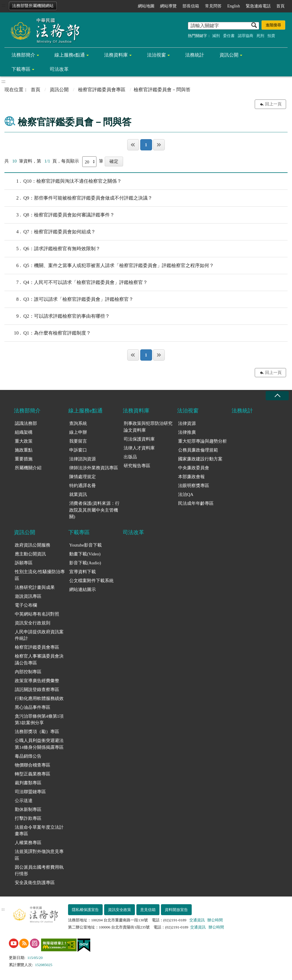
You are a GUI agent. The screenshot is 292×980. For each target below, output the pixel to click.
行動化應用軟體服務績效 (39, 698)
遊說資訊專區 (28, 596)
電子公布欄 (26, 605)
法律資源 (187, 423)
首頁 (280, 6)
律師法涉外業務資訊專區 (94, 468)
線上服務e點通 (70, 55)
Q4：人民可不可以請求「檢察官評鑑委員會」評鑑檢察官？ (76, 282)
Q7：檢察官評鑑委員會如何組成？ (50, 232)
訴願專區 (24, 563)
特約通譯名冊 (83, 486)
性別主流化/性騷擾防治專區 (40, 575)
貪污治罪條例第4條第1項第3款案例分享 (39, 720)
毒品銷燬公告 (28, 756)
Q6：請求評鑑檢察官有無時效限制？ (52, 249)
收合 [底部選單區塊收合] (277, 396)
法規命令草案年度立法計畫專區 (39, 831)
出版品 (130, 457)
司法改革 (59, 69)
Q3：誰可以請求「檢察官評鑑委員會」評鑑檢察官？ (69, 299)
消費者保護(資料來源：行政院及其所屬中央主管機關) (94, 510)
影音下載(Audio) (85, 563)
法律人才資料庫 (139, 448)
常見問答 (213, 6)
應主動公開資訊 (30, 554)
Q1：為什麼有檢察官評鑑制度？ (48, 333)
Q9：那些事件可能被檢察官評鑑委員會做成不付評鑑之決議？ (78, 198)
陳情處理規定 (83, 477)
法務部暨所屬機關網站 (33, 6)
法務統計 (195, 55)
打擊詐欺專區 (28, 818)
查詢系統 (78, 423)
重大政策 (24, 441)
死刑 (260, 36)
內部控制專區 (28, 672)
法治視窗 (157, 55)
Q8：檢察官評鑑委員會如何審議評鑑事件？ (59, 215)
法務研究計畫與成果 (35, 587)
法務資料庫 (116, 55)
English (234, 6)
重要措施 (24, 459)
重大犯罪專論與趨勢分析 (203, 441)
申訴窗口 (78, 450)
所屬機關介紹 (28, 468)
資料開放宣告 (176, 910)
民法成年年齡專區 (196, 503)
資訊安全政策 (120, 910)
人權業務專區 (28, 843)
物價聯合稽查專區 (33, 765)
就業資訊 (78, 494)
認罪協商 (246, 36)
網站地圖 (146, 6)
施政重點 (24, 450)
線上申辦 (78, 432)
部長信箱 (191, 6)
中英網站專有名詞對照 (37, 614)
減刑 (216, 36)
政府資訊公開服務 (33, 545)
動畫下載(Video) (85, 554)
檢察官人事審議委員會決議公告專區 (39, 660)
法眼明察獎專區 (194, 486)
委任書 (229, 36)
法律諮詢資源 (83, 459)
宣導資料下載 (83, 572)
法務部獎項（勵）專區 (37, 732)
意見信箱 (148, 910)
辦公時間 (215, 920)
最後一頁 (159, 145)
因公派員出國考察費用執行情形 (39, 871)
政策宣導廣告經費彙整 (37, 681)
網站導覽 (168, 6)
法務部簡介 (23, 55)
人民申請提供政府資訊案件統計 (39, 635)
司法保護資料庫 (139, 439)
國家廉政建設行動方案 (200, 459)
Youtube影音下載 (85, 545)
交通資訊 (197, 920)
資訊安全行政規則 (33, 623)
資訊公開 (229, 55)
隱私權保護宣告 (85, 910)
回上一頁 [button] (273, 104)
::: (3, 5)
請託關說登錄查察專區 (37, 690)
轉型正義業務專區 (33, 774)
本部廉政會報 (191, 477)
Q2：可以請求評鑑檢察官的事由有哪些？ (57, 316)
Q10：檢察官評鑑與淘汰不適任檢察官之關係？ (63, 181)
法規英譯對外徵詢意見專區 (39, 855)
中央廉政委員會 (194, 468)
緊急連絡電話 (258, 6)
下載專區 (21, 69)
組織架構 (24, 432)
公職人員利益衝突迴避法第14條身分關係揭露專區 (39, 744)
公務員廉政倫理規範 (198, 450)
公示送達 (24, 801)
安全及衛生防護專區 (35, 883)
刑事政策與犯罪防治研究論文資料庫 (148, 427)
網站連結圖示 (83, 589)
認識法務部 (26, 423)
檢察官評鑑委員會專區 (102, 90)
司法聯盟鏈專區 (30, 792)
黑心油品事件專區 (33, 707)
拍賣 (271, 36)
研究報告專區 (137, 466)
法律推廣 (187, 432)
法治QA (186, 494)
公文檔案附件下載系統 (91, 581)
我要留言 (78, 441)
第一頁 (133, 145)
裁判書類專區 (28, 783)
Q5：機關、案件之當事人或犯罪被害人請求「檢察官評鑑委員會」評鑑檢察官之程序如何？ (109, 266)
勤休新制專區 (28, 809)
